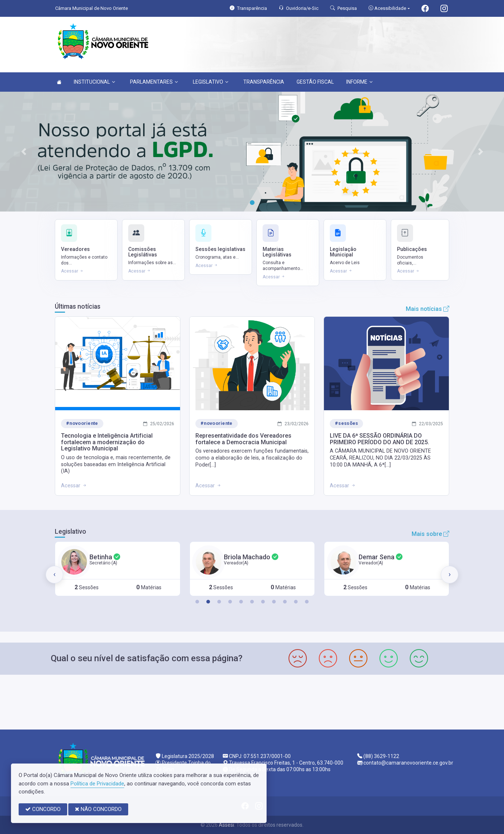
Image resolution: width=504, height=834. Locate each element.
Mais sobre (430, 534)
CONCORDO (43, 809)
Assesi (226, 825)
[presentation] (54, 575)
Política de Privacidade (97, 784)
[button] (197, 602)
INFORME (359, 82)
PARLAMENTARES (154, 82)
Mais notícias (427, 309)
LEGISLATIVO (211, 82)
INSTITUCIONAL (94, 82)
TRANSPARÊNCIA (264, 82)
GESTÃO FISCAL (315, 82)
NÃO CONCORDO (98, 809)
